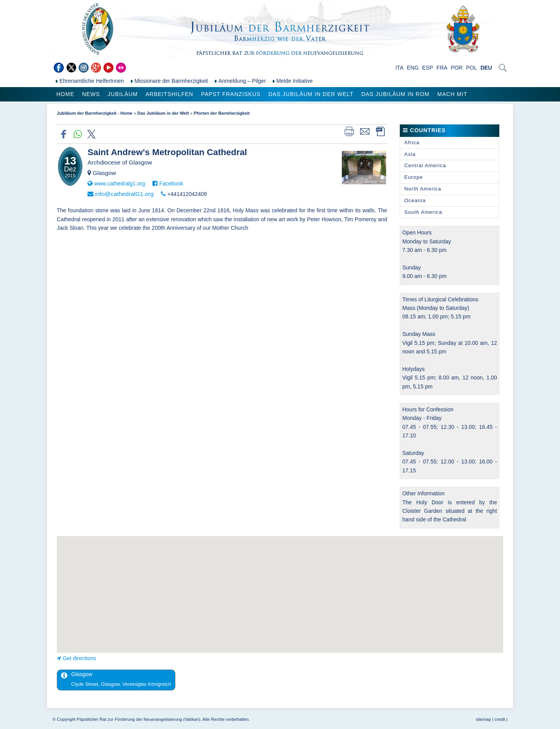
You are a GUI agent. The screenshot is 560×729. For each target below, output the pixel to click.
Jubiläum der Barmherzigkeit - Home (95, 113)
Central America (425, 165)
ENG (413, 68)
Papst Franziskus (231, 94)
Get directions (79, 658)
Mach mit (452, 94)
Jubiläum (123, 94)
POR (457, 68)
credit (500, 719)
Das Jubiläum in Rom (395, 94)
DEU (486, 68)
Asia (410, 154)
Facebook (171, 184)
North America (423, 189)
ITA (400, 68)
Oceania (415, 200)
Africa (412, 142)
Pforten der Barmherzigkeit (222, 113)
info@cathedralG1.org (124, 194)
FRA (442, 68)
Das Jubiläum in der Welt (311, 94)
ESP (428, 68)
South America (423, 212)
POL (472, 68)
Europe (413, 177)
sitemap (483, 719)
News (91, 94)
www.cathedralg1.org (120, 184)
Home (65, 94)
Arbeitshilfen (169, 94)
